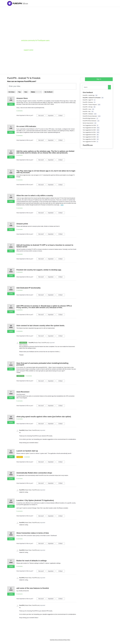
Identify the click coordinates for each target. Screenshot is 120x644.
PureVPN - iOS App (88, 107)
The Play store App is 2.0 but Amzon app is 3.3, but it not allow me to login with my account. (46, 172)
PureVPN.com (88, 145)
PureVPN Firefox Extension (90, 121)
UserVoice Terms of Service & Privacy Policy (60, 640)
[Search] (109, 87)
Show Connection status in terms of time (33, 533)
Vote (11, 104)
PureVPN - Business (88, 102)
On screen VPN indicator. (26, 126)
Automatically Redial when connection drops (34, 473)
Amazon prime (22, 224)
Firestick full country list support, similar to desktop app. (39, 270)
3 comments (20, 331)
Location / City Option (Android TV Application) (35, 500)
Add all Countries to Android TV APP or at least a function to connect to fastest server (45, 246)
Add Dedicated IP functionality (29, 288)
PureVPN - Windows (88, 114)
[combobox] (95, 87)
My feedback (49, 92)
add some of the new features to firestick (33, 588)
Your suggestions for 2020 (89, 130)
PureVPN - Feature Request (90, 105)
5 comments (20, 272)
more (62, 205)
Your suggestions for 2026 (89, 142)
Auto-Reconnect (23, 392)
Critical (62, 116)
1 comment (27, 457)
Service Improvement (88, 123)
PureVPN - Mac (87, 112)
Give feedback (88, 92)
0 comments (20, 111)
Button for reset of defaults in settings (32, 561)
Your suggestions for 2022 (89, 135)
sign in (99, 79)
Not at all (42, 116)
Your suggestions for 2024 (89, 139)
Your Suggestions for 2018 (89, 125)
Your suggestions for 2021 (89, 132)
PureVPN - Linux (87, 109)
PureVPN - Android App (89, 95)
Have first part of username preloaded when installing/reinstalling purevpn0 (42, 364)
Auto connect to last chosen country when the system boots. (41, 326)
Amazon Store (22, 98)
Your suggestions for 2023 (89, 137)
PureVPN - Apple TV (88, 100)
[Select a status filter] (36, 92)
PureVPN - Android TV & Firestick (92, 98)
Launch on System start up (27, 451)
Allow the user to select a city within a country (35, 196)
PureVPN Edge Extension (89, 118)
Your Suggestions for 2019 (89, 128)
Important (51, 116)
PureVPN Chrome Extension (90, 116)
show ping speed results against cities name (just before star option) (44, 417)
